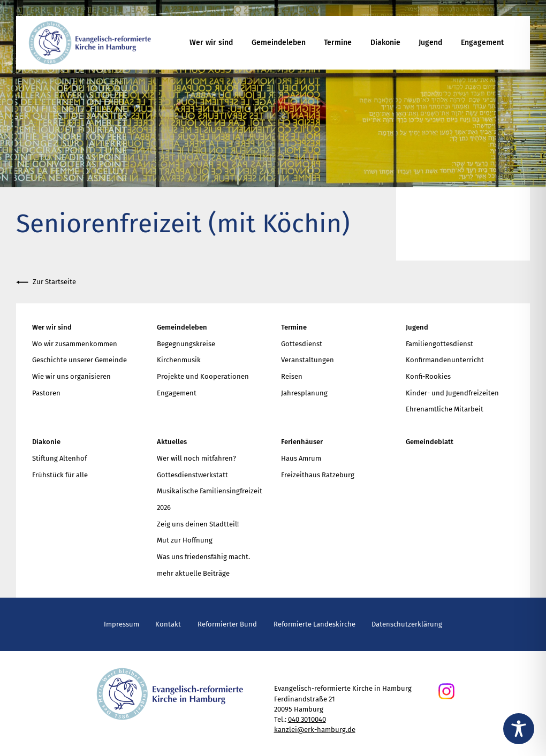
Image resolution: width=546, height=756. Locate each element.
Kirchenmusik (179, 360)
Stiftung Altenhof (59, 458)
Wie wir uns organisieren (71, 376)
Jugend (430, 43)
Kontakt (168, 624)
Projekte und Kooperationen (203, 376)
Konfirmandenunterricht (445, 360)
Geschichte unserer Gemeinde (79, 360)
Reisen (292, 376)
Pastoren (46, 393)
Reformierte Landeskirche (314, 624)
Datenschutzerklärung (407, 624)
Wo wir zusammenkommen (75, 344)
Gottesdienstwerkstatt (192, 475)
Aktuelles (172, 442)
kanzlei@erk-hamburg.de (315, 730)
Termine (338, 43)
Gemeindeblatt (430, 442)
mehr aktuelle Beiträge (193, 573)
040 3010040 (307, 719)
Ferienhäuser (302, 442)
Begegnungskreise (186, 344)
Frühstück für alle (60, 475)
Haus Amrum (301, 458)
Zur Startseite (46, 282)
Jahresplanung (304, 393)
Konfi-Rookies (428, 376)
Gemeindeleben (279, 43)
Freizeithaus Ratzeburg (318, 475)
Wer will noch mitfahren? (196, 458)
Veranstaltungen (308, 360)
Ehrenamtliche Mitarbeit (445, 409)
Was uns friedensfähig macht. (203, 557)
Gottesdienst (302, 344)
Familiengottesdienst (439, 344)
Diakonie (385, 43)
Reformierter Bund (227, 624)
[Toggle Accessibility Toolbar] (519, 729)
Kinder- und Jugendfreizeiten (452, 393)
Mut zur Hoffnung (185, 540)
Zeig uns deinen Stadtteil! (198, 524)
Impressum (122, 624)
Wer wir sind (211, 43)
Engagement (482, 43)
